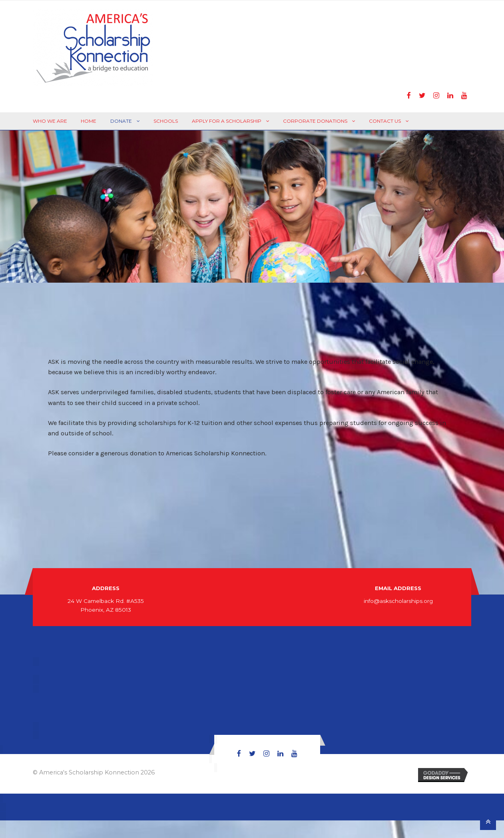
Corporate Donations (315, 121)
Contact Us (385, 121)
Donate (121, 121)
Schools (166, 121)
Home (89, 121)
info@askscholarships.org (398, 601)
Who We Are (50, 121)
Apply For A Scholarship (227, 121)
